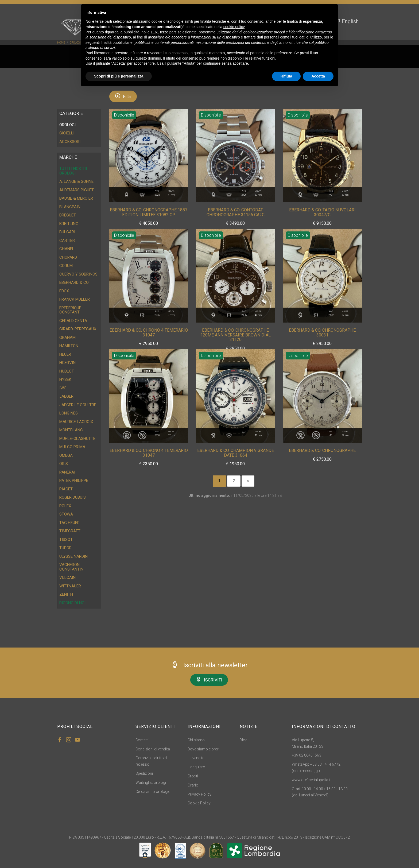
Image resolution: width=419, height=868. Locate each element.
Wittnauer (70, 586)
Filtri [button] (123, 96)
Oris (64, 464)
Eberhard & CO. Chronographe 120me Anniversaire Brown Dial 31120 (236, 335)
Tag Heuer (69, 523)
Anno (157, 193)
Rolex (65, 506)
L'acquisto (196, 767)
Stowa (66, 514)
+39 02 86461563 (307, 755)
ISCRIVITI (209, 679)
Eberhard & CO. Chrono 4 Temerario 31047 (149, 333)
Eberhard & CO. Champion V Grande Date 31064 (236, 453)
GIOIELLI (67, 133)
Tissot (66, 540)
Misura (171, 193)
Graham (67, 338)
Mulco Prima (72, 447)
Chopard (68, 257)
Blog (244, 740)
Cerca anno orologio (153, 792)
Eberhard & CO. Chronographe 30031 (322, 333)
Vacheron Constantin (71, 567)
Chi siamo (196, 740)
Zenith (66, 594)
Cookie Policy (199, 803)
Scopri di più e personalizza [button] (119, 76)
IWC (63, 388)
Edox (64, 291)
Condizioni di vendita (153, 749)
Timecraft (70, 531)
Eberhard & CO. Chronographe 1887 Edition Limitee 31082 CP (149, 212)
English (347, 21)
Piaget (66, 489)
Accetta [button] (318, 76)
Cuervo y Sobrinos (78, 274)
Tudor (65, 548)
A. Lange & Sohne (76, 181)
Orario (193, 785)
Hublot (67, 371)
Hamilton (69, 346)
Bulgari (67, 232)
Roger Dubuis (73, 497)
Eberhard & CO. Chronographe (322, 450)
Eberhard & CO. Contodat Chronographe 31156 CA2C (236, 212)
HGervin (67, 363)
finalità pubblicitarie (117, 42)
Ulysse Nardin (73, 556)
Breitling (69, 224)
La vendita (196, 758)
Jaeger (66, 396)
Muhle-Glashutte (77, 439)
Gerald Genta (73, 321)
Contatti (142, 740)
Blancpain (70, 207)
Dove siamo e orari (203, 749)
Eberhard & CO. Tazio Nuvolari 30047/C (322, 212)
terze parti (168, 32)
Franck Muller (75, 299)
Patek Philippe (74, 480)
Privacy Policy (199, 794)
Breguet (68, 215)
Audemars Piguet (77, 190)
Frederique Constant (70, 310)
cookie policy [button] (234, 27)
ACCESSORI (70, 142)
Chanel (67, 249)
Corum (66, 266)
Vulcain (67, 578)
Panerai (67, 472)
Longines (69, 413)
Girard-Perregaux (78, 329)
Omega (66, 455)
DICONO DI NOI (72, 603)
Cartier (67, 241)
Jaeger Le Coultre (78, 405)
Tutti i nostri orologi (73, 171)
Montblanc (71, 430)
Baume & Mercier (76, 198)
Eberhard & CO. (74, 282)
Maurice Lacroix (76, 422)
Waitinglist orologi (151, 782)
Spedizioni (144, 773)
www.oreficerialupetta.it (311, 780)
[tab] (79, 125)
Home (61, 43)
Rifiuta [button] (286, 76)
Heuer (65, 354)
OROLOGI (75, 43)
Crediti (193, 776)
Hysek (65, 379)
